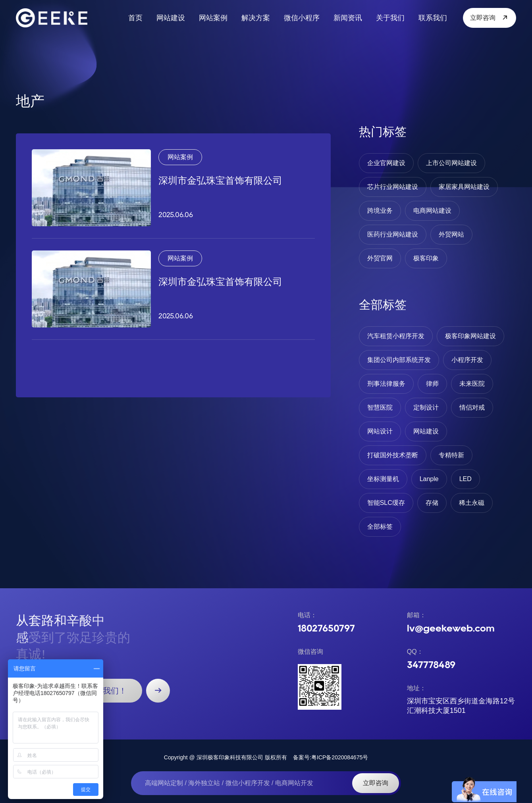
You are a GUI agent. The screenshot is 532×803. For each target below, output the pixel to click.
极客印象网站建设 (470, 336)
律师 (432, 384)
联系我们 (433, 18)
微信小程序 (302, 18)
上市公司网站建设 (451, 163)
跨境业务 (380, 211)
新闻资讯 (348, 18)
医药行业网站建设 (393, 234)
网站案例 (213, 18)
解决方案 (256, 18)
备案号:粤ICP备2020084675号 (331, 757)
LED (465, 479)
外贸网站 (451, 234)
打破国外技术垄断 (393, 455)
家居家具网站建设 (464, 187)
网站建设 (171, 18)
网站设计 (380, 431)
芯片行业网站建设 (393, 187)
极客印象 (426, 258)
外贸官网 (380, 258)
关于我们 (390, 18)
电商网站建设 (432, 211)
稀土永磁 (472, 503)
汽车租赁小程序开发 (396, 336)
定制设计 (426, 407)
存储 (432, 503)
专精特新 (451, 455)
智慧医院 (380, 407)
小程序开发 (467, 360)
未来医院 (472, 384)
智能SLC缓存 (386, 503)
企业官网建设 (386, 163)
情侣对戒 (472, 407)
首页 (135, 18)
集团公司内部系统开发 (399, 360)
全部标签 (380, 527)
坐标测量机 (383, 479)
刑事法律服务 (386, 384)
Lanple (429, 479)
